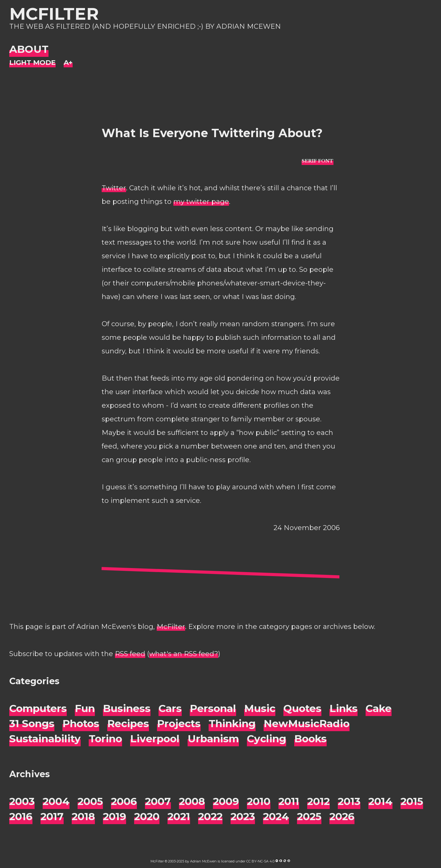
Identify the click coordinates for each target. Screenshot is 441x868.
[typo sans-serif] (318, 160)
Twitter (114, 188)
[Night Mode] (32, 63)
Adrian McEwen (203, 861)
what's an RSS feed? (184, 654)
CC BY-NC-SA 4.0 (260, 861)
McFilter (54, 14)
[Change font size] (68, 63)
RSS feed (130, 654)
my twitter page (201, 202)
